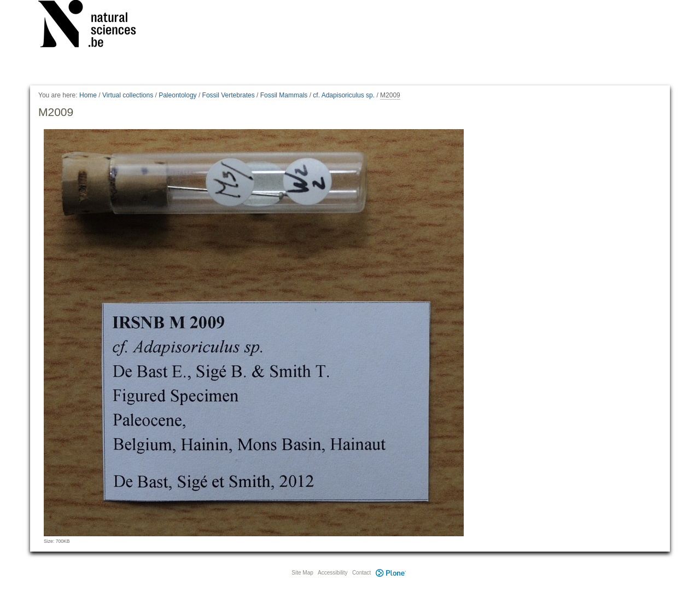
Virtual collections (128, 95)
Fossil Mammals (284, 95)
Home (88, 95)
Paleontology (177, 95)
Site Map (302, 573)
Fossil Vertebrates (229, 95)
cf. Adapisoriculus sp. (344, 95)
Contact (361, 573)
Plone (390, 573)
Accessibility (332, 573)
